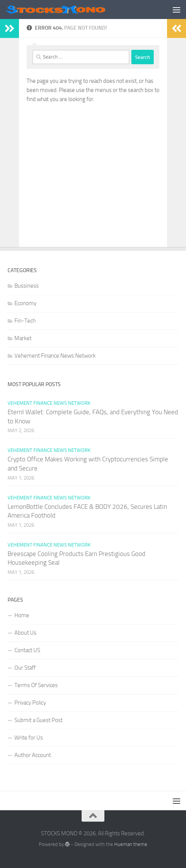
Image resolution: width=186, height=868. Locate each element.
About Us (25, 633)
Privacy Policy (30, 703)
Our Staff (25, 668)
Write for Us (29, 738)
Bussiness (27, 286)
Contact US (27, 650)
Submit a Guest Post (39, 720)
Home (22, 615)
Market (23, 338)
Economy (25, 303)
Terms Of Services (36, 685)
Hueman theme (131, 844)
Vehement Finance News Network (55, 356)
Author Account (33, 755)
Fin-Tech (25, 321)
